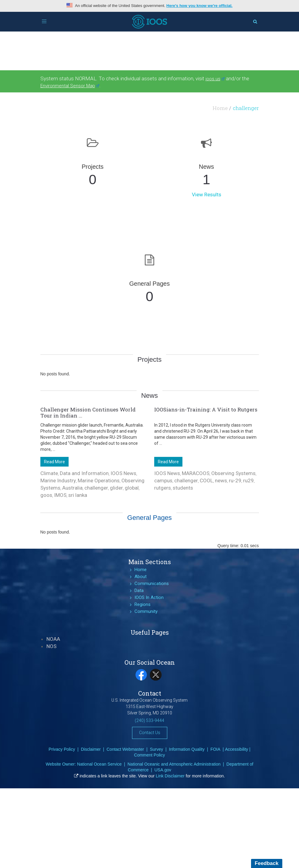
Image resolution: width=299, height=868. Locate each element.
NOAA (53, 639)
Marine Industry (58, 481)
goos (46, 495)
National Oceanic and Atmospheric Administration (174, 764)
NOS (51, 646)
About (141, 577)
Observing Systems (233, 473)
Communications (152, 584)
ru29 (248, 481)
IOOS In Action (149, 597)
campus (163, 481)
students (183, 488)
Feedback (267, 863)
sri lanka (78, 495)
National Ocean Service (99, 764)
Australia (72, 488)
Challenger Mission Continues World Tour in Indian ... (88, 412)
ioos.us (215, 79)
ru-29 (235, 481)
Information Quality (187, 749)
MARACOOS (196, 473)
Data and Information (84, 473)
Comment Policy (150, 755)
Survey (157, 749)
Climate (49, 473)
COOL (206, 481)
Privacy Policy (62, 749)
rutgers (163, 488)
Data (139, 590)
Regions (143, 604)
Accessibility (236, 749)
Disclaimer (91, 749)
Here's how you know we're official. (199, 6)
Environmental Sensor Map (70, 86)
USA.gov (163, 770)
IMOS (60, 495)
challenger (96, 488)
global (132, 488)
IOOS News (123, 473)
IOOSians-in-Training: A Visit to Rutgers (206, 409)
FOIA (215, 749)
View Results (207, 195)
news (221, 481)
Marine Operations (99, 481)
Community (146, 611)
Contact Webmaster (125, 749)
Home (220, 108)
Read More (54, 462)
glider (116, 488)
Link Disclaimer (170, 776)
